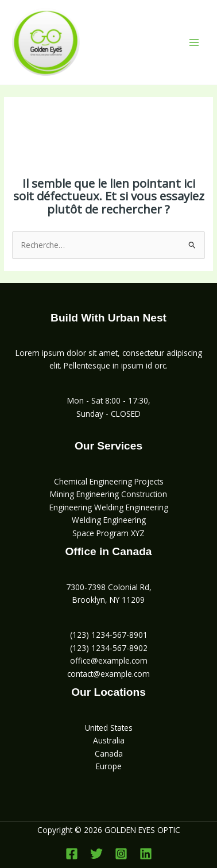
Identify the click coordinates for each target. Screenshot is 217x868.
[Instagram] (121, 854)
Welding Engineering (109, 520)
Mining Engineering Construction (108, 494)
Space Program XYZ (108, 533)
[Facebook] (72, 854)
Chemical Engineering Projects (109, 481)
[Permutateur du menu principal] (194, 42)
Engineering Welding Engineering (109, 507)
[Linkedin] (146, 854)
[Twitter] (96, 854)
